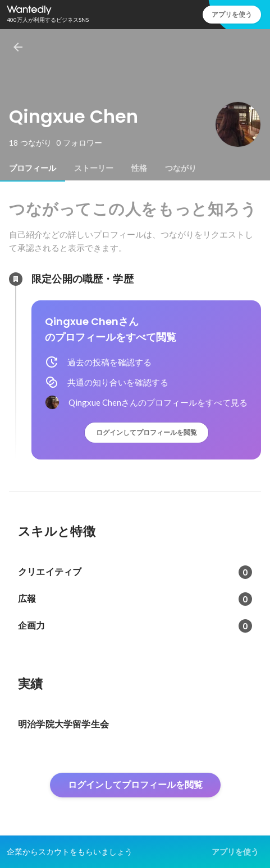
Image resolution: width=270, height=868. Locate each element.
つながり (181, 168)
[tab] (33, 168)
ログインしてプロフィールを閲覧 (147, 432)
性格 (139, 168)
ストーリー (94, 168)
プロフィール (33, 168)
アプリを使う (232, 14)
